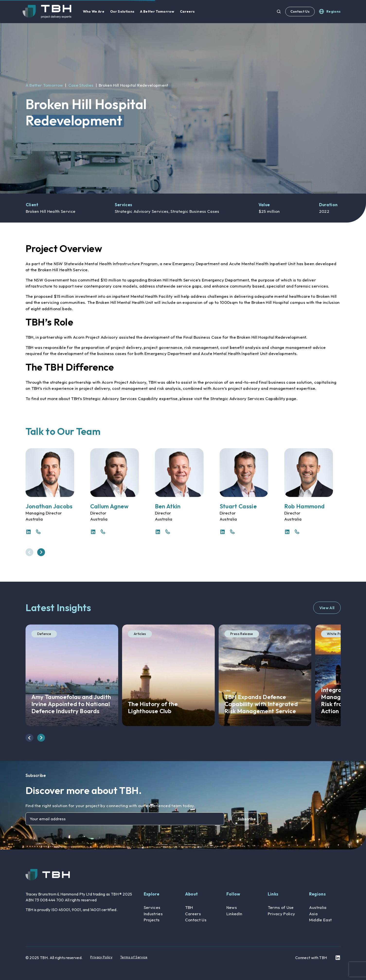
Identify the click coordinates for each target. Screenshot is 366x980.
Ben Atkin (168, 506)
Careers (193, 914)
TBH (189, 907)
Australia (318, 907)
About (192, 894)
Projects (152, 920)
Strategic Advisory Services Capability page (253, 398)
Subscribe (247, 819)
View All (327, 608)
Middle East (321, 920)
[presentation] (29, 552)
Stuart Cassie (238, 506)
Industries (153, 914)
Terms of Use (281, 907)
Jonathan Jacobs (49, 506)
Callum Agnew (109, 506)
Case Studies (81, 85)
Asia (313, 914)
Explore (152, 894)
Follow (233, 894)
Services (152, 907)
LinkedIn (234, 914)
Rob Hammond (305, 506)
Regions (317, 894)
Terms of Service (134, 957)
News (232, 907)
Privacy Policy (281, 914)
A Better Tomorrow (44, 85)
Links (273, 894)
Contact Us (300, 11)
